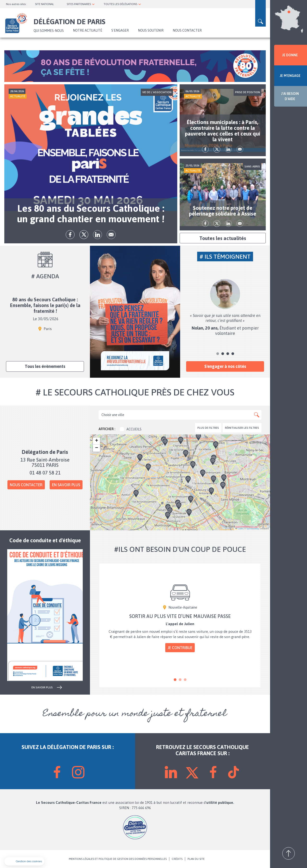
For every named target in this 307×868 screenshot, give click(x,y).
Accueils (131, 429)
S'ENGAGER (120, 30)
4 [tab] (233, 354)
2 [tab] (223, 354)
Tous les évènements (45, 366)
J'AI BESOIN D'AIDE (290, 96)
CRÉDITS (177, 859)
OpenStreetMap (253, 529)
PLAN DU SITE (196, 859)
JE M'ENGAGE (290, 76)
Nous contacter (187, 30)
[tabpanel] (225, 308)
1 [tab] (218, 354)
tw (84, 235)
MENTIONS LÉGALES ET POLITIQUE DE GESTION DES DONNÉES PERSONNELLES (118, 859)
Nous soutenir (151, 30)
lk (97, 235)
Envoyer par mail (111, 235)
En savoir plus (66, 485)
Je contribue (180, 648)
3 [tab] (228, 354)
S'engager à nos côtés (225, 366)
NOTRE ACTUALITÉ (88, 30)
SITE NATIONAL (44, 4)
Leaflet (239, 529)
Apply (257, 415)
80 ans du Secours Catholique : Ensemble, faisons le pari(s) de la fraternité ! (45, 306)
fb (70, 235)
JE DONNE (290, 55)
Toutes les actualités (223, 238)
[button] (170, 455)
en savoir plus (42, 687)
